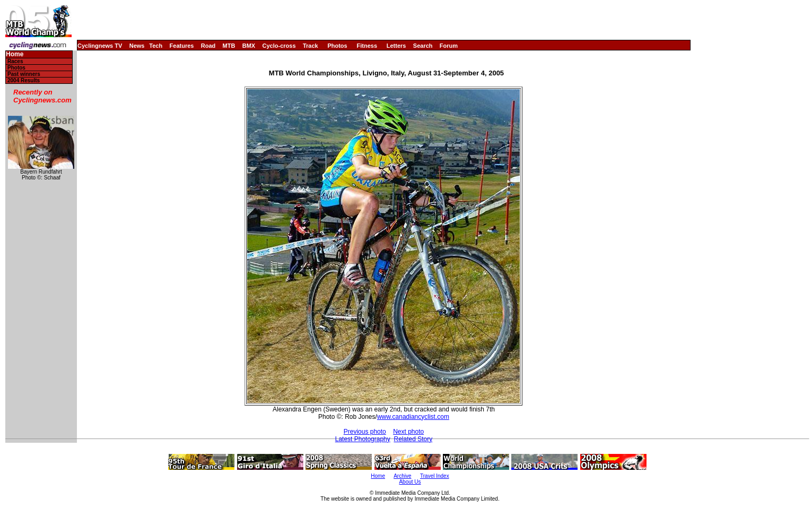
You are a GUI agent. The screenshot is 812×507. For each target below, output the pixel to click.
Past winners (24, 74)
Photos (337, 46)
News (137, 46)
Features (182, 46)
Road (208, 46)
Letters (396, 46)
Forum (449, 46)
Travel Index (435, 476)
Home (15, 54)
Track (311, 46)
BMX (249, 46)
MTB (229, 46)
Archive (402, 476)
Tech (156, 46)
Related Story (413, 439)
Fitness (367, 46)
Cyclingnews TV (100, 46)
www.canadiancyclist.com (413, 417)
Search (423, 46)
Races (15, 61)
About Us (410, 482)
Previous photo (365, 432)
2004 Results (24, 80)
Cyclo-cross (279, 46)
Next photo (408, 432)
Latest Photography (363, 439)
